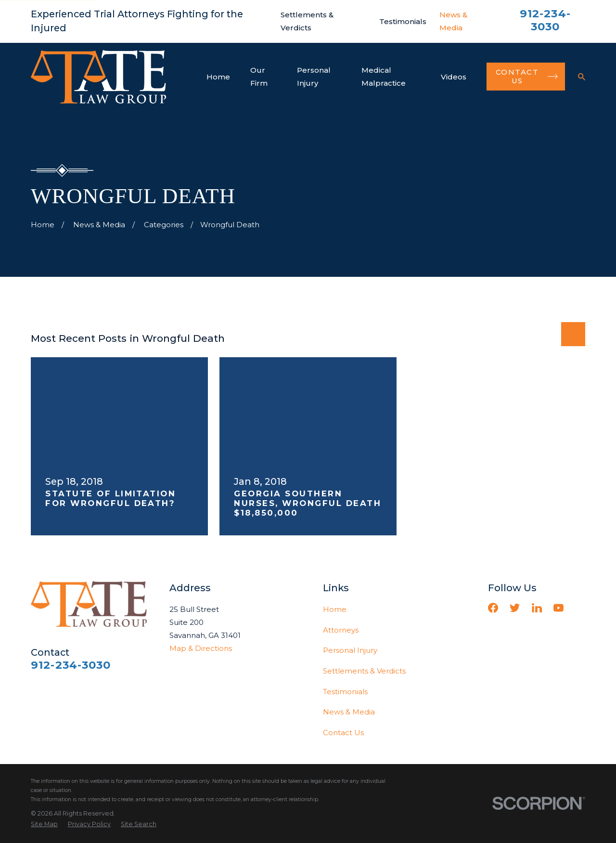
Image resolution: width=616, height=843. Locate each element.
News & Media (349, 712)
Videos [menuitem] (454, 77)
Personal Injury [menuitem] (314, 77)
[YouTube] (558, 608)
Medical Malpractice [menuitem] (384, 77)
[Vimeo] (580, 608)
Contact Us (343, 733)
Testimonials (403, 21)
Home (335, 609)
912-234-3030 (545, 20)
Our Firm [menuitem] (259, 77)
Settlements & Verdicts (364, 671)
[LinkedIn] (537, 608)
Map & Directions (201, 648)
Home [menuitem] (218, 77)
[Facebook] (493, 608)
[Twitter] (515, 608)
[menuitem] (44, 824)
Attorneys (341, 630)
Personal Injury (350, 650)
